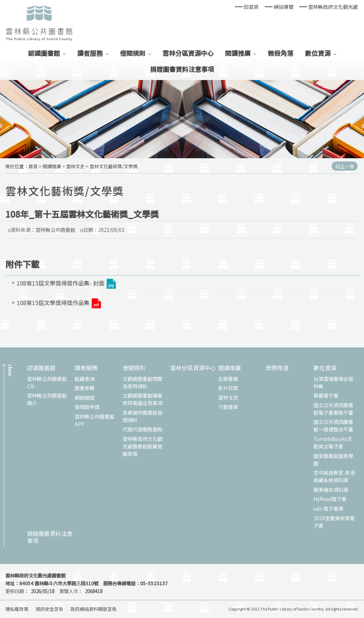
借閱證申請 (87, 407)
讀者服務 (90, 53)
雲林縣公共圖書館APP (95, 420)
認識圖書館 (44, 53)
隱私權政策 (17, 609)
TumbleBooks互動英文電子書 (333, 443)
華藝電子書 (326, 395)
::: (4, 570)
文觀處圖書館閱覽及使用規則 (143, 382)
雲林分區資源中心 (188, 53)
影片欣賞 (228, 388)
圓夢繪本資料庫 (331, 490)
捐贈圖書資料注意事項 (182, 69)
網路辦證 (85, 398)
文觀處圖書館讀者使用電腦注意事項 (143, 399)
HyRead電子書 (330, 499)
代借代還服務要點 (143, 429)
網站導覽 (284, 7)
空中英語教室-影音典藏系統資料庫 (334, 476)
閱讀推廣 (238, 53)
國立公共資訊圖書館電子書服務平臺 (333, 409)
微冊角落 (280, 53)
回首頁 (251, 7)
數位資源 (318, 53)
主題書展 (228, 379)
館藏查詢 (85, 379)
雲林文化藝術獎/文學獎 (114, 166)
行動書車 (228, 407)
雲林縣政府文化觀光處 (333, 7)
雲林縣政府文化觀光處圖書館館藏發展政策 (143, 446)
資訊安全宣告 (49, 609)
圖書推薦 (85, 388)
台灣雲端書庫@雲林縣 (333, 382)
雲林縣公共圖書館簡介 (47, 399)
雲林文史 (75, 166)
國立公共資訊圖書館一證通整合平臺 (333, 425)
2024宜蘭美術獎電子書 (334, 522)
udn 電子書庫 (328, 508)
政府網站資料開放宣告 (93, 609)
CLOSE (10, 370)
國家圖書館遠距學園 (333, 460)
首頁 (33, 166)
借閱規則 (133, 53)
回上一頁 (345, 166)
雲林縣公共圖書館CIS (47, 382)
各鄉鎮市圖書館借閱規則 (143, 416)
